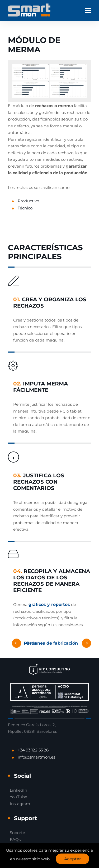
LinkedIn (18, 790)
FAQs (15, 839)
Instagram (20, 804)
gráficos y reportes (49, 604)
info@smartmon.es (36, 757)
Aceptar (72, 859)
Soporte (17, 833)
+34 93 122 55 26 (33, 750)
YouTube (18, 797)
